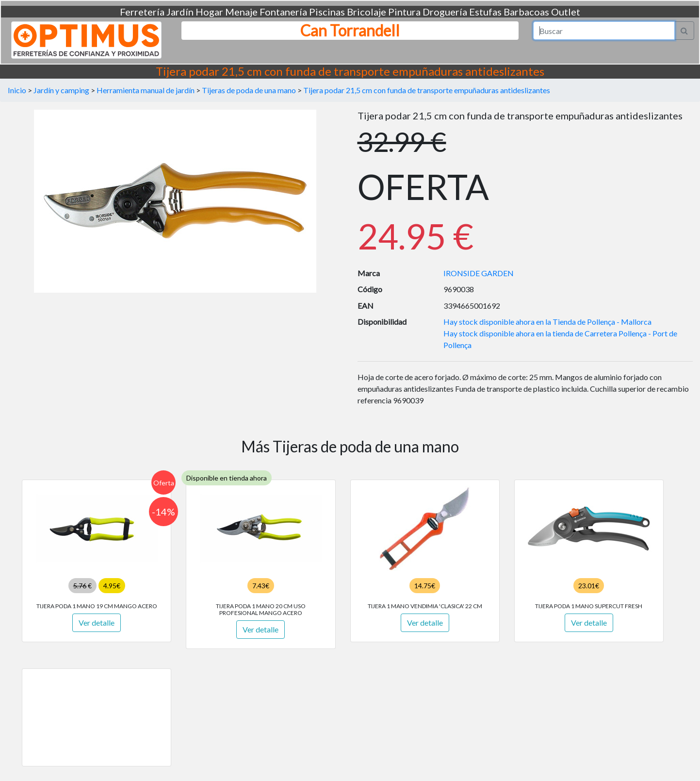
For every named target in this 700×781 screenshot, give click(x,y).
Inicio (17, 90)
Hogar (209, 12)
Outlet (566, 12)
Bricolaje (366, 12)
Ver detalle (97, 623)
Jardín (180, 12)
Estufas (485, 12)
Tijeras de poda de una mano (249, 90)
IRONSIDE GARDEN (479, 273)
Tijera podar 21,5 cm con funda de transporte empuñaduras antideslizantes (427, 90)
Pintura (404, 12)
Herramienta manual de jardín (146, 90)
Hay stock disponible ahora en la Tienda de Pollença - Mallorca (547, 322)
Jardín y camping (61, 90)
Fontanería (283, 12)
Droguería (445, 12)
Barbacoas (526, 12)
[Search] (604, 31)
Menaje (241, 12)
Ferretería (142, 12)
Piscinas (327, 12)
